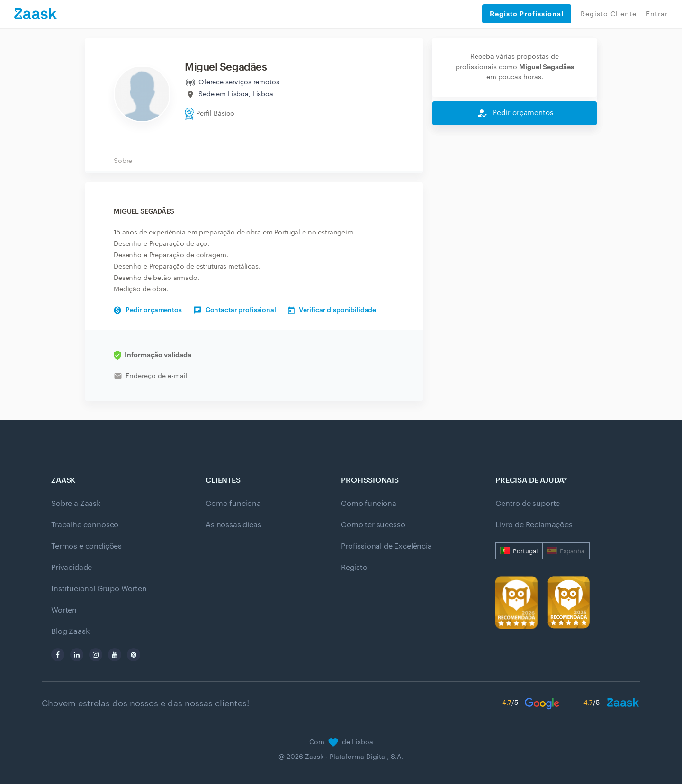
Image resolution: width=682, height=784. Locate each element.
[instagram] (96, 655)
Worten (64, 610)
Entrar (657, 14)
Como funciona (233, 504)
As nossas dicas (233, 525)
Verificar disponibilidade (332, 310)
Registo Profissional (527, 14)
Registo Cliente (609, 14)
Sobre (123, 161)
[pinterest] (134, 655)
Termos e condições (86, 546)
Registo (354, 568)
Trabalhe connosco (85, 525)
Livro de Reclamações (534, 525)
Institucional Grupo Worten (99, 589)
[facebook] (58, 655)
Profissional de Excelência (386, 546)
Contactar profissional (235, 310)
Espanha (572, 551)
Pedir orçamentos (148, 310)
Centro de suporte (528, 504)
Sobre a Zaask (76, 504)
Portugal (525, 551)
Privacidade (72, 568)
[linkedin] (77, 655)
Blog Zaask (70, 631)
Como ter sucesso (373, 525)
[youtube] (115, 655)
